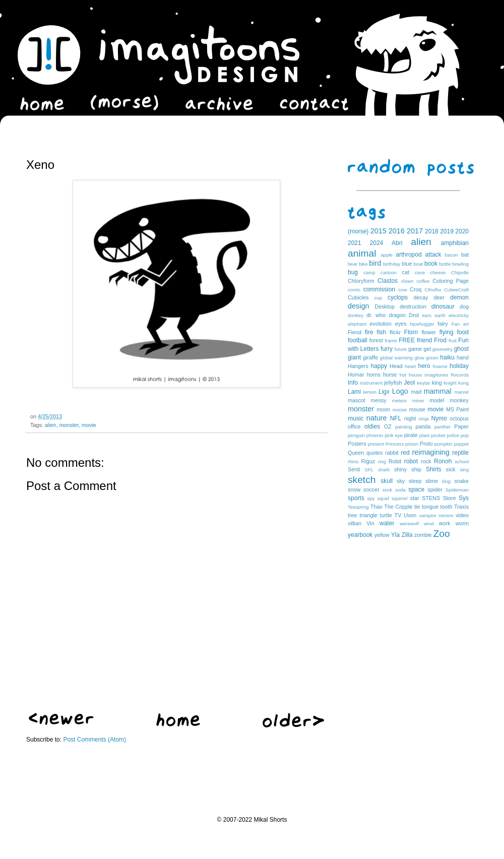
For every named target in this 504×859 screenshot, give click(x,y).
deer (439, 297)
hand (463, 357)
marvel (461, 392)
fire (369, 332)
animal (362, 253)
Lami (354, 392)
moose (400, 410)
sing (464, 470)
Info (353, 383)
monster (69, 425)
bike (363, 264)
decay (421, 297)
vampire (427, 515)
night (410, 418)
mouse (417, 409)
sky (401, 481)
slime (432, 481)
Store (450, 498)
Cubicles (358, 297)
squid (383, 498)
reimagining (430, 452)
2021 (355, 243)
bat (465, 255)
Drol (414, 315)
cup (378, 298)
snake (461, 481)
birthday (392, 264)
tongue (430, 507)
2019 (447, 231)
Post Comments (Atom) (94, 740)
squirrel (399, 498)
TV (398, 515)
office (354, 426)
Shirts (434, 469)
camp (369, 272)
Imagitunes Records (447, 375)
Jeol (409, 383)
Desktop (385, 306)
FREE (407, 340)
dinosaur (443, 306)
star (415, 498)
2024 (377, 243)
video (462, 515)
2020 (462, 231)
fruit (453, 341)
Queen (356, 453)
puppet (461, 444)
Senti (354, 469)
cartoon (389, 272)
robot (411, 461)
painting (404, 427)
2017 (415, 231)
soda (400, 490)
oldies (372, 426)
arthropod (408, 255)
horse (390, 375)
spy (371, 498)
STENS (431, 498)
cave (420, 272)
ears (427, 315)
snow (354, 489)
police (453, 435)
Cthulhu (433, 290)
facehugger (422, 324)
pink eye (394, 435)
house (415, 375)
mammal (438, 391)
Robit (395, 461)
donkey (356, 315)
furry (387, 349)
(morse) (358, 231)
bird (375, 263)
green (432, 358)
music (356, 418)
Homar (356, 375)
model (437, 400)
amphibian (455, 243)
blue (407, 264)
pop (465, 435)
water (387, 523)
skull (387, 481)
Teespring (358, 507)
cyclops (398, 297)
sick (451, 469)
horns (374, 375)
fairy (443, 324)
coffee (423, 281)
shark (384, 470)
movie (89, 425)
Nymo (439, 418)
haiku (447, 357)
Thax (376, 507)
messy (379, 400)
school (462, 462)
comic (354, 290)
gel (427, 349)
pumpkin (444, 444)
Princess (394, 444)
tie (417, 507)
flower (429, 332)
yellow (382, 535)
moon (383, 409)
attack (433, 255)
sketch (362, 480)
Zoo (442, 534)
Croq (416, 289)
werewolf (409, 524)
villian (355, 523)
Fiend (355, 332)
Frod (440, 340)
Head (396, 366)
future (401, 349)
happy (379, 366)
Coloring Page (451, 281)
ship (416, 469)
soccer (371, 489)
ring (382, 462)
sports (356, 498)
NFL (396, 418)
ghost (461, 349)
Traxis (461, 507)
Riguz (368, 461)
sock (388, 490)
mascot (357, 400)
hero (424, 366)
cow (402, 290)
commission (379, 289)
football (358, 340)
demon (459, 297)
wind (429, 524)
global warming (396, 358)
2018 (432, 231)
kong (463, 383)
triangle (368, 515)
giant (354, 357)
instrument (371, 383)
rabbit (392, 453)
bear (353, 264)
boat (419, 264)
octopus (459, 418)
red (405, 453)
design (358, 306)
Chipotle (460, 272)
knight (450, 383)
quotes (374, 453)
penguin (356, 435)
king (437, 383)
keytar (423, 383)
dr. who (376, 315)
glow (419, 358)
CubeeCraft (456, 290)
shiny (400, 469)
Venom (446, 515)
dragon (397, 315)
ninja (423, 419)
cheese (438, 272)
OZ (388, 426)
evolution (380, 324)
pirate (411, 435)
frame (391, 341)
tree (353, 515)
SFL (369, 470)
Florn (411, 332)
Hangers (358, 366)
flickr (395, 332)
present (376, 444)
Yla (395, 535)
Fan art (460, 324)
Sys (464, 498)
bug (353, 272)
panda (423, 426)
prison (412, 444)
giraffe (370, 357)
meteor (399, 401)
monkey (459, 400)
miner (418, 401)
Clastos (388, 281)
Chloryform (361, 281)
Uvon (410, 515)
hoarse (440, 366)
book (431, 264)
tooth (447, 507)
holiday (459, 366)
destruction (413, 306)
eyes (401, 324)
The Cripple (398, 507)
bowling (460, 264)
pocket (438, 435)
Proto (426, 444)
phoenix (375, 435)
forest (376, 340)
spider (435, 489)
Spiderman (457, 490)
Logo (400, 391)
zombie (423, 535)
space (416, 489)
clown (407, 281)
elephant (357, 324)
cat (406, 272)
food (463, 332)
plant (425, 435)
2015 (379, 231)
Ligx (384, 392)
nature (377, 418)
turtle (386, 515)
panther (443, 427)
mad (416, 392)
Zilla (407, 535)
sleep (415, 481)
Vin (370, 523)
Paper (461, 426)
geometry (443, 349)
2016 (397, 231)
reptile (460, 453)
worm (462, 523)
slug (447, 481)
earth (440, 315)
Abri (397, 243)
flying (447, 332)
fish (381, 332)
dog (464, 306)
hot (403, 375)
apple (386, 255)
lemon (370, 392)
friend (424, 340)
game (415, 349)
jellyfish (393, 383)
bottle (445, 264)
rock (426, 461)
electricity (459, 315)
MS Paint (457, 409)
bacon (452, 255)
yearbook (360, 535)
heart (410, 366)
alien (51, 425)
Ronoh (443, 461)
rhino (353, 462)
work (445, 523)
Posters (357, 444)
